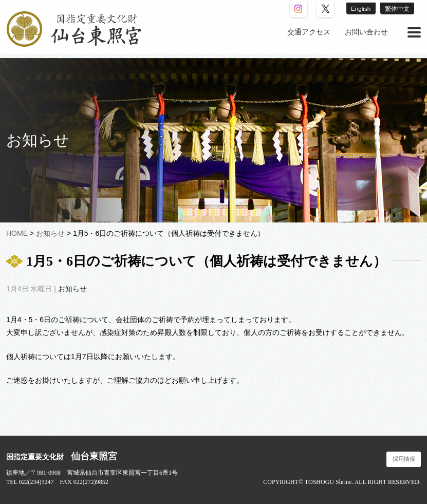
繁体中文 (397, 9)
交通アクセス (309, 32)
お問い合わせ (366, 32)
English (359, 9)
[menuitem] (309, 32)
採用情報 (404, 459)
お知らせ (72, 289)
